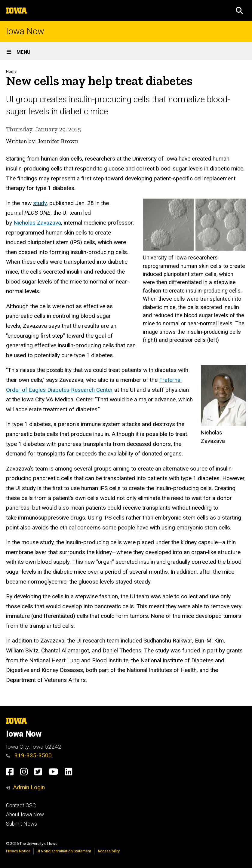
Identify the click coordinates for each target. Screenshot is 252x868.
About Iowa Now (25, 814)
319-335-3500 (29, 755)
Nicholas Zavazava (37, 223)
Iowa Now (25, 31)
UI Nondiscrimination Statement (64, 851)
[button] (239, 11)
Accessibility (109, 851)
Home (11, 71)
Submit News (22, 824)
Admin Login (29, 787)
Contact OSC (21, 805)
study (40, 203)
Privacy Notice (18, 851)
